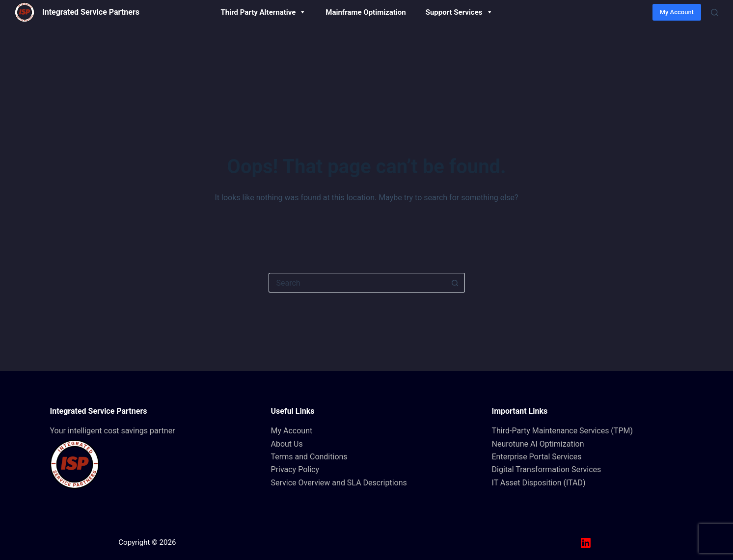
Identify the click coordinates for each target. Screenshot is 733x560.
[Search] (715, 13)
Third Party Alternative (264, 12)
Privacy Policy (295, 469)
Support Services (459, 12)
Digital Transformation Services (547, 469)
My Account (677, 12)
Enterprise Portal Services (537, 457)
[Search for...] (357, 283)
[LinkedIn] (586, 543)
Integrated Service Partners (91, 12)
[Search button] (455, 283)
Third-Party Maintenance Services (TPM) (563, 431)
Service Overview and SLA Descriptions (339, 483)
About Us (287, 444)
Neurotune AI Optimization (538, 444)
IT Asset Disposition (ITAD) (539, 483)
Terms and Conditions (309, 457)
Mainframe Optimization (366, 12)
